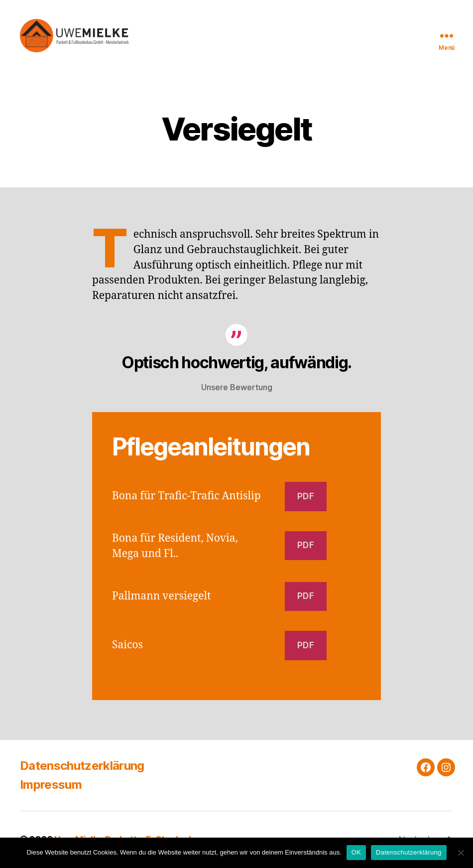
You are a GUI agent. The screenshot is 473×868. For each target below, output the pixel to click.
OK (356, 852)
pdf (306, 497)
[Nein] (461, 853)
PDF (306, 546)
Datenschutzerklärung (82, 766)
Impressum (51, 785)
